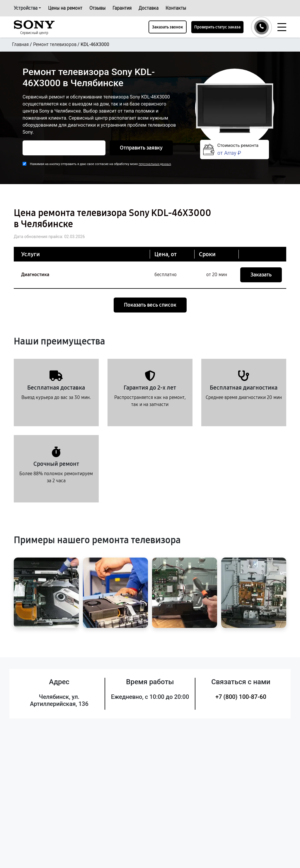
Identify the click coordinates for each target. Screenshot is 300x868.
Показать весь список (150, 305)
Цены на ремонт (65, 8)
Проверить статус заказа (217, 27)
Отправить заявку (141, 148)
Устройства (26, 8)
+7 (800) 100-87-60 (241, 697)
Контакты (176, 8)
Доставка (149, 8)
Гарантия (122, 8)
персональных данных (155, 164)
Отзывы (97, 8)
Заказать (261, 275)
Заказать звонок (168, 27)
